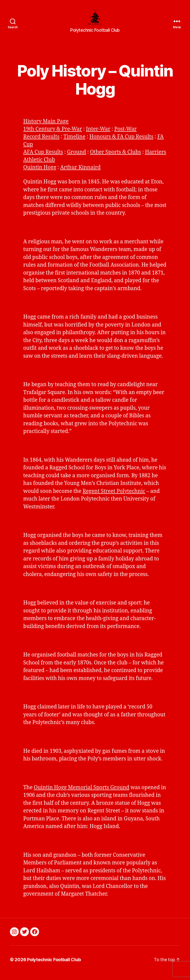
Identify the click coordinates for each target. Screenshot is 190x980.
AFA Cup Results (43, 159)
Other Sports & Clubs (116, 159)
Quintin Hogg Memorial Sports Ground (81, 794)
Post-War (125, 136)
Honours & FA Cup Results (121, 143)
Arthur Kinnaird (80, 174)
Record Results (41, 143)
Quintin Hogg (40, 174)
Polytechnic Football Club (54, 966)
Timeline (74, 143)
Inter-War (98, 136)
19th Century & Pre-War (53, 136)
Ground (77, 159)
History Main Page (46, 128)
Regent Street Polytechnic (114, 498)
